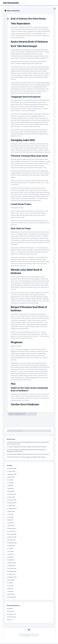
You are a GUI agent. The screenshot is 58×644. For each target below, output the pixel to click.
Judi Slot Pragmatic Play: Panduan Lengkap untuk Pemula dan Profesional (27, 447)
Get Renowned (11, 3)
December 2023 (12, 535)
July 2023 (11, 549)
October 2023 (12, 541)
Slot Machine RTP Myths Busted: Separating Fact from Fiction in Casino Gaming (29, 455)
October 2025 (12, 472)
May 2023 (11, 555)
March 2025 (11, 492)
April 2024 (11, 523)
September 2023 (12, 543)
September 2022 (12, 578)
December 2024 (12, 501)
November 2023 (12, 538)
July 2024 (11, 515)
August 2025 (11, 478)
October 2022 (12, 575)
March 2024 (11, 526)
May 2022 (11, 589)
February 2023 (12, 563)
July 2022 (11, 583)
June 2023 (11, 552)
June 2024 (11, 518)
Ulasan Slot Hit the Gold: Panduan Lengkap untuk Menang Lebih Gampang (27, 458)
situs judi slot (10, 612)
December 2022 (12, 569)
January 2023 (12, 566)
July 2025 (11, 480)
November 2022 (12, 572)
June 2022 (11, 586)
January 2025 (12, 498)
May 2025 (11, 486)
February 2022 (12, 598)
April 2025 (11, 489)
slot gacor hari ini (11, 615)
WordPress (28, 636)
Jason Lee (23, 414)
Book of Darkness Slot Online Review (30, 19)
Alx (37, 636)
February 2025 (12, 495)
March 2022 (11, 595)
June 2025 (11, 483)
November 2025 (12, 469)
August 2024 (11, 512)
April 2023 (11, 558)
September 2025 (12, 475)
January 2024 (12, 532)
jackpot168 (10, 609)
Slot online (10, 620)
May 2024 (11, 520)
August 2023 (11, 546)
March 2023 (11, 560)
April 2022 (11, 592)
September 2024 (12, 509)
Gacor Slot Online (30, 414)
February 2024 (12, 529)
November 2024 (12, 503)
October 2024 (12, 506)
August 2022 (11, 581)
